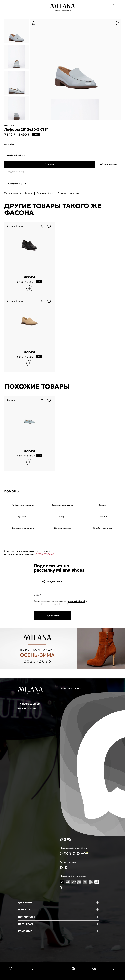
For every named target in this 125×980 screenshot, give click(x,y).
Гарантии (102, 516)
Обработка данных (102, 528)
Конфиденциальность (23, 528)
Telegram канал (52, 581)
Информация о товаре (23, 505)
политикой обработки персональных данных (53, 604)
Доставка (23, 516)
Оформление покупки (62, 505)
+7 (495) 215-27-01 (28, 708)
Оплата (102, 505)
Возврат (62, 516)
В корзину (50, 164)
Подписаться (53, 615)
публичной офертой (77, 601)
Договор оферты (62, 528)
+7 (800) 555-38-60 (45, 554)
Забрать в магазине (109, 164)
